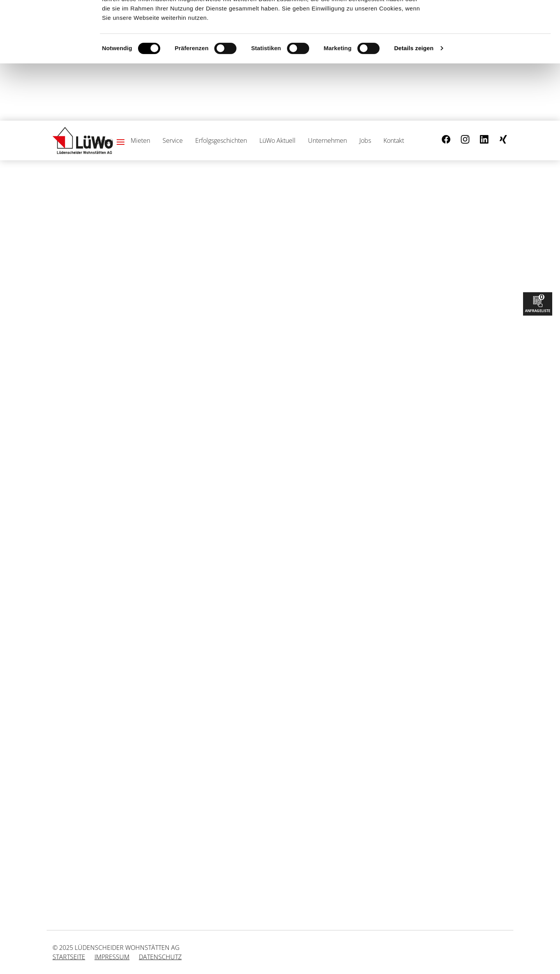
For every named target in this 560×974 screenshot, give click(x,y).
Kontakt (394, 140)
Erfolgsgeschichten (221, 140)
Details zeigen (414, 105)
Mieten (140, 140)
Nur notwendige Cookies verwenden (495, 44)
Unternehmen (327, 140)
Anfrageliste (538, 303)
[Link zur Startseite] (83, 140)
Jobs (365, 140)
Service (173, 140)
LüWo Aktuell (277, 140)
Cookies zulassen (495, 19)
